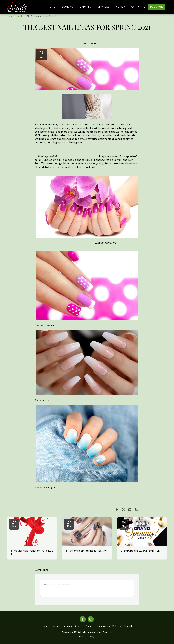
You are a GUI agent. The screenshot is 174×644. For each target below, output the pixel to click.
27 (14, 524)
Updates (20, 16)
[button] (138, 7)
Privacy (91, 636)
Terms (80, 636)
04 (124, 524)
